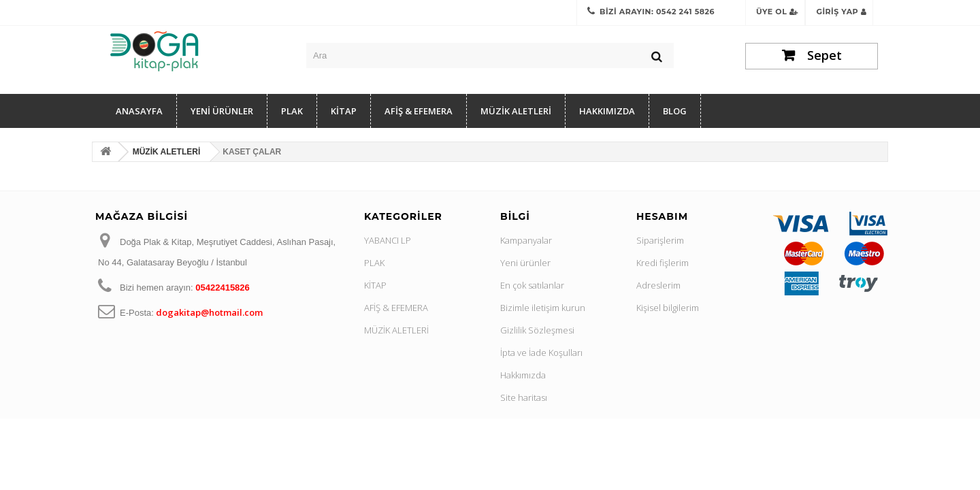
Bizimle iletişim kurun (543, 308)
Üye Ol (777, 12)
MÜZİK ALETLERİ (516, 111)
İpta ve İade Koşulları (541, 353)
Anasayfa (139, 111)
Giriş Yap (841, 12)
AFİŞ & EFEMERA (419, 111)
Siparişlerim (660, 240)
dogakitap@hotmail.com (209, 312)
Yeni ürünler (525, 263)
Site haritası (524, 397)
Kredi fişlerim (663, 263)
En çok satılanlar (532, 285)
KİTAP (344, 111)
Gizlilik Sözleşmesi (537, 330)
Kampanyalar (526, 240)
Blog (675, 111)
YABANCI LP (388, 240)
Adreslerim (658, 285)
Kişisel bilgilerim (668, 308)
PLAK (292, 111)
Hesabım (662, 216)
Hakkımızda (607, 111)
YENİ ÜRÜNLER (222, 111)
